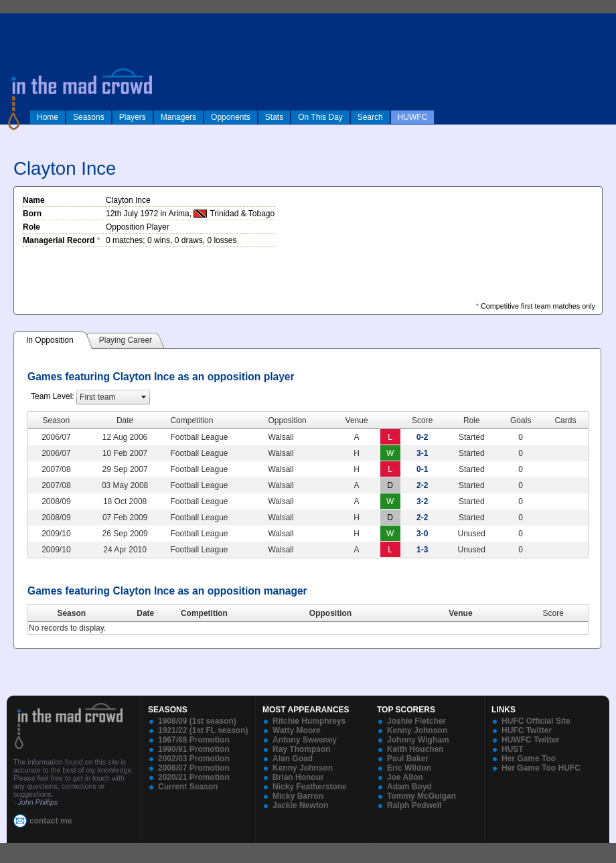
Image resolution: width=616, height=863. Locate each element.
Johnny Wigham (418, 740)
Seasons (89, 117)
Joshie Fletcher (416, 721)
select (144, 397)
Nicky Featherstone (310, 787)
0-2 (422, 437)
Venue (460, 613)
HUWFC (413, 117)
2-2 (422, 485)
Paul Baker (408, 759)
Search (370, 117)
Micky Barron (298, 796)
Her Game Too (529, 759)
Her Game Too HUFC (541, 768)
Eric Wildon (409, 768)
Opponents (231, 117)
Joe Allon (405, 777)
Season (71, 613)
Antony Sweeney (305, 740)
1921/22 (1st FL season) (203, 730)
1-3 (422, 550)
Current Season (188, 787)
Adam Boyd (409, 787)
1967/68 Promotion (194, 740)
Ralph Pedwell (414, 805)
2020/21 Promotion (194, 777)
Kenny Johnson (303, 768)
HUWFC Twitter (530, 740)
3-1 (422, 453)
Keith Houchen (415, 749)
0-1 (422, 469)
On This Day (320, 117)
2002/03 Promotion (194, 759)
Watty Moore (297, 730)
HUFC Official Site (536, 721)
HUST (513, 749)
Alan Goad (293, 759)
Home (48, 117)
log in (14, 21)
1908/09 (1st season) (197, 721)
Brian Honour (298, 777)
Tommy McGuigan (421, 796)
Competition (204, 613)
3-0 (422, 534)
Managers (178, 117)
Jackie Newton (300, 805)
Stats (274, 117)
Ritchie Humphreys (309, 721)
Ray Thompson (302, 749)
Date (145, 613)
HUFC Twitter (527, 730)
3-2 (422, 501)
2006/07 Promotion (194, 768)
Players (133, 117)
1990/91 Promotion (194, 749)
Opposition (330, 613)
